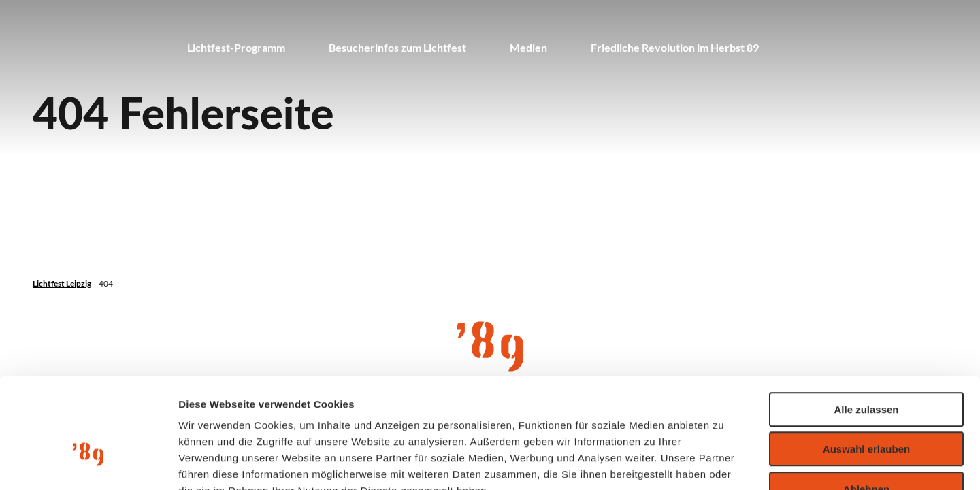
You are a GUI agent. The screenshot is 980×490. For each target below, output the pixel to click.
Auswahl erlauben (866, 364)
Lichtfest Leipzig (62, 283)
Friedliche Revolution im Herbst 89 (675, 47)
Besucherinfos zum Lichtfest (397, 47)
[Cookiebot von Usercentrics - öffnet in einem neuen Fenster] (88, 463)
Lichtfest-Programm (236, 47)
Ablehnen (866, 403)
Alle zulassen (866, 324)
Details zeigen (724, 463)
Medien (528, 47)
